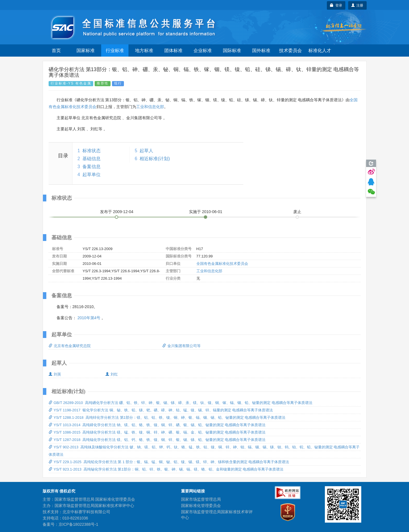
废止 (297, 212)
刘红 (112, 374)
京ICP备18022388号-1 (78, 524)
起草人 (146, 151)
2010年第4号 (89, 318)
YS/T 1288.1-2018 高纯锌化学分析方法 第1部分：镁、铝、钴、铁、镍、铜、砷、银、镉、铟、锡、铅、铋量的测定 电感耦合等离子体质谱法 (167, 417)
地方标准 (144, 50)
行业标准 (115, 50)
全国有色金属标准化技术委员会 (222, 264)
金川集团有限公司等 (181, 346)
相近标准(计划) (155, 159)
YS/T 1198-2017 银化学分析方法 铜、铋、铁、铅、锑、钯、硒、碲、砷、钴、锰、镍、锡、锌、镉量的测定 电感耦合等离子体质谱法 (161, 410)
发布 (117, 212)
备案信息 (92, 167)
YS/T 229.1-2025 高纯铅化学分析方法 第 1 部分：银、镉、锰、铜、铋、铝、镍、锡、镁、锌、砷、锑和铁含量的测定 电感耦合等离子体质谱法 (169, 462)
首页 (56, 50)
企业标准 (203, 50)
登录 (336, 5)
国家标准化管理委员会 (201, 506)
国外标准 (261, 50)
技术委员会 (290, 50)
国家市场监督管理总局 (201, 499)
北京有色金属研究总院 (70, 346)
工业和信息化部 (150, 107)
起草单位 (92, 175)
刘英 (55, 374)
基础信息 (92, 159)
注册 (357, 5)
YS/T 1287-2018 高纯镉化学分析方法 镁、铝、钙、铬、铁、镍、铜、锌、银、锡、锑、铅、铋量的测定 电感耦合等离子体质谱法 (157, 440)
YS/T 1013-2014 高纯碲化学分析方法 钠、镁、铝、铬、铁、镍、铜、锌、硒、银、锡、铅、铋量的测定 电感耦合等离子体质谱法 (157, 425)
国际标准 (232, 50)
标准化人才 (320, 50)
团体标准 (173, 50)
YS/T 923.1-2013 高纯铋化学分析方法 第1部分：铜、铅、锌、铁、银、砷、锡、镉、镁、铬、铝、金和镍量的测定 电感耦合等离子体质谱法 (166, 469)
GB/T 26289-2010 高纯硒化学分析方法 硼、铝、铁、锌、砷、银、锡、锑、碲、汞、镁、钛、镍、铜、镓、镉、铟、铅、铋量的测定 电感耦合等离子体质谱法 (181, 403)
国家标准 (86, 50)
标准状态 (92, 151)
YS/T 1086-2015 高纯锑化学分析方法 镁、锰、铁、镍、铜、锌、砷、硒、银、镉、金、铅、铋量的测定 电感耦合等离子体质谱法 (157, 432)
